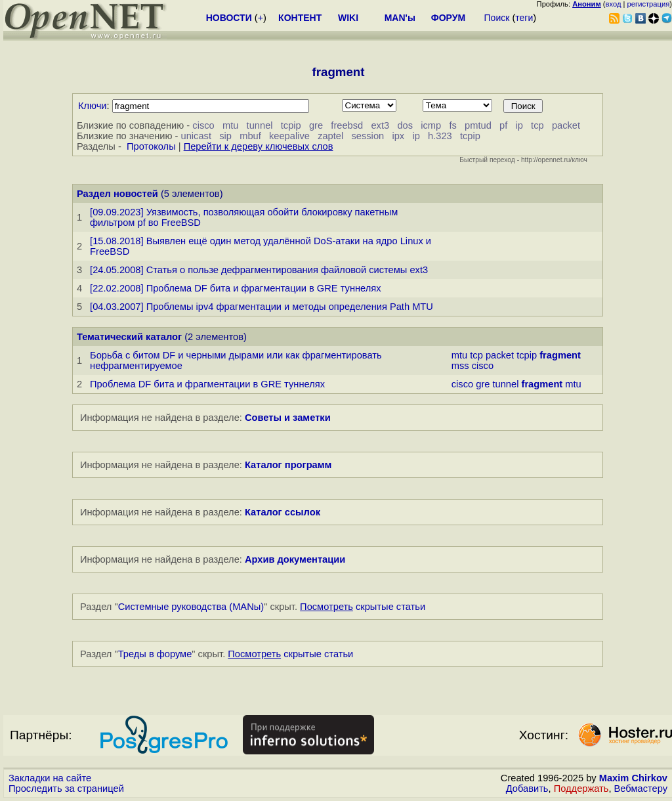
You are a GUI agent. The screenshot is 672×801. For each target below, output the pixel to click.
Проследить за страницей (66, 789)
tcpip (291, 125)
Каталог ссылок (283, 512)
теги (524, 18)
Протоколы (151, 146)
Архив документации (295, 559)
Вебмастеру (641, 789)
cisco (203, 125)
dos (405, 125)
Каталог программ (288, 465)
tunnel (260, 125)
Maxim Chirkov (633, 778)
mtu (230, 125)
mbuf (250, 136)
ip (519, 125)
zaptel (330, 136)
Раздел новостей (117, 194)
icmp (431, 125)
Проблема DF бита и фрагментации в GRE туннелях (207, 384)
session (367, 136)
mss (460, 366)
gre (316, 125)
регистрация (649, 4)
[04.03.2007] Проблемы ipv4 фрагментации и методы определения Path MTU (262, 307)
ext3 (380, 125)
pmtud (478, 125)
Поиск (497, 18)
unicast (196, 136)
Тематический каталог (129, 337)
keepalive (289, 136)
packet (566, 125)
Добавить (527, 789)
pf (503, 125)
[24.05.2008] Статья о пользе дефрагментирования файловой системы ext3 (259, 270)
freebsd (347, 125)
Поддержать (581, 789)
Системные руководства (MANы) (191, 607)
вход (614, 4)
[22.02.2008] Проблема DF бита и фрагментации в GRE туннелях (236, 288)
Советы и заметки (288, 418)
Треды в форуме (155, 654)
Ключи (93, 106)
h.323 (440, 136)
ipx (398, 136)
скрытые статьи (363, 607)
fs (452, 125)
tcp (537, 125)
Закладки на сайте (50, 778)
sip (225, 136)
